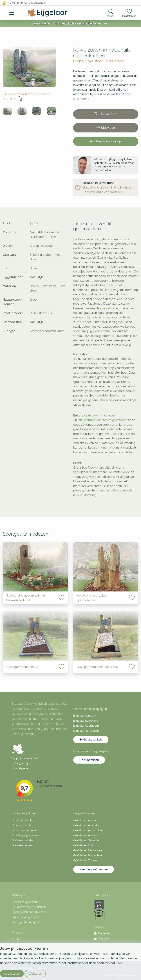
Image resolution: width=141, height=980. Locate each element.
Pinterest (101, 934)
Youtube (101, 939)
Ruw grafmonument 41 (22, 667)
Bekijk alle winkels (91, 740)
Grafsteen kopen (22, 845)
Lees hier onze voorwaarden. (103, 192)
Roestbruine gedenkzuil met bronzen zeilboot (26, 598)
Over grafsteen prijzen (26, 922)
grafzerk (106, 308)
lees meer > (81, 99)
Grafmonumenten (23, 820)
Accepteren (12, 974)
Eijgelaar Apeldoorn (86, 726)
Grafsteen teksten (23, 840)
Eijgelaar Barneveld (86, 721)
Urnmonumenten (23, 825)
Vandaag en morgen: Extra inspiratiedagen (70, 24)
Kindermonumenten (24, 830)
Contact (17, 939)
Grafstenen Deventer (87, 840)
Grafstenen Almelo (85, 820)
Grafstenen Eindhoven (88, 850)
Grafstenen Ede (83, 845)
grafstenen (120, 420)
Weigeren (35, 974)
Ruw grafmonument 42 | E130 (97, 667)
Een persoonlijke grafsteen (29, 907)
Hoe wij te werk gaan (25, 902)
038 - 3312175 (20, 763)
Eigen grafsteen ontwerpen (29, 912)
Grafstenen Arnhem (86, 835)
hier (120, 963)
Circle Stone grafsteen (26, 917)
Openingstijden (89, 760)
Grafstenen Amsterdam (88, 830)
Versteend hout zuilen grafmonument (92, 598)
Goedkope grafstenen (26, 835)
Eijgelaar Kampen (84, 716)
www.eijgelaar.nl (22, 768)
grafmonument (103, 447)
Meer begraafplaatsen (94, 869)
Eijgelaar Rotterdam (86, 731)
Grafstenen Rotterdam (88, 855)
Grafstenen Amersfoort (88, 825)
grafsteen (91, 415)
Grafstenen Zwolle (85, 861)
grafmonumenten (96, 420)
